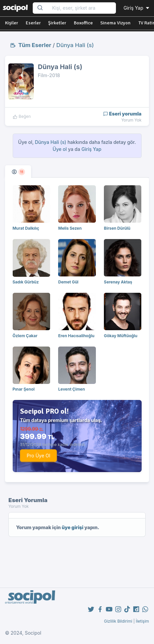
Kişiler (12, 23)
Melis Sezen (70, 228)
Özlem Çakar (25, 336)
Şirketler (57, 23)
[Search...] (82, 8)
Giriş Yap (137, 8)
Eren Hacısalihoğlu (76, 336)
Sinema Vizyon (115, 23)
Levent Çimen (71, 389)
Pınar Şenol (24, 389)
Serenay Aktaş (118, 282)
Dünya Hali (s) (75, 45)
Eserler (33, 23)
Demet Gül (68, 282)
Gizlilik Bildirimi (118, 621)
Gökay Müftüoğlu (121, 336)
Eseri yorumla (122, 114)
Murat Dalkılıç (26, 228)
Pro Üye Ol (39, 456)
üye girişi (73, 527)
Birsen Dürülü (117, 228)
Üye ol (60, 149)
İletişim (142, 621)
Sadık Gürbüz (26, 282)
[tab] (18, 171)
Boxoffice (83, 23)
